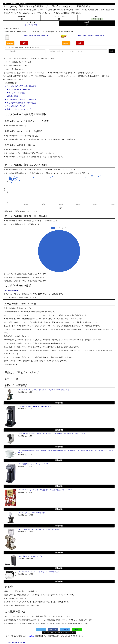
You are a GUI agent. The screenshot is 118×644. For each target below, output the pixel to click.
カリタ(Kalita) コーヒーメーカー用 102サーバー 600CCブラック (39, 572)
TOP (6, 4)
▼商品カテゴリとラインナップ (18, 109)
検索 (112, 51)
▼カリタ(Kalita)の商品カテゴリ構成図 (21, 103)
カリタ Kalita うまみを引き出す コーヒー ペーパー (91, 35)
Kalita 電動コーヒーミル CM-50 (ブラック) (32, 556)
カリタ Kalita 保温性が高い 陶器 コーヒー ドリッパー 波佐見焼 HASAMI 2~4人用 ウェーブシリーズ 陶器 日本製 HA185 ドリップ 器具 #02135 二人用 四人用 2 (66, 452)
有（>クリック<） (31, 25)
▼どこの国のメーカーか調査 (18, 90)
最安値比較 (59, 403)
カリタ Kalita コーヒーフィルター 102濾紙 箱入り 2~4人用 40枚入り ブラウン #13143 (46, 490)
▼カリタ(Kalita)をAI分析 (15, 106)
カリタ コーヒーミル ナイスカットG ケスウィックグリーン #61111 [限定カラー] (44, 390)
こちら (32, 636)
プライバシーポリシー (16, 643)
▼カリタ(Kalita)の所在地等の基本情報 (21, 86)
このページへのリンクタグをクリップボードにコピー (59, 633)
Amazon (10, 43)
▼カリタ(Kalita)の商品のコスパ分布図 (21, 99)
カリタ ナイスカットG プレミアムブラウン (32, 513)
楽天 (24, 43)
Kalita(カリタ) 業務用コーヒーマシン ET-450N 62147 (35, 407)
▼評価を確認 (11, 96)
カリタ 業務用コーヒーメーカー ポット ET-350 (34, 464)
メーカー (14, 4)
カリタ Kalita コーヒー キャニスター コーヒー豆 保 (35, 35)
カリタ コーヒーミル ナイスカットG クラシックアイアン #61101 (39, 530)
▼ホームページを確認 (15, 93)
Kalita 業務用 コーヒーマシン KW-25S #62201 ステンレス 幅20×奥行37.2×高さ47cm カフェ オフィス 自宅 (52, 434)
